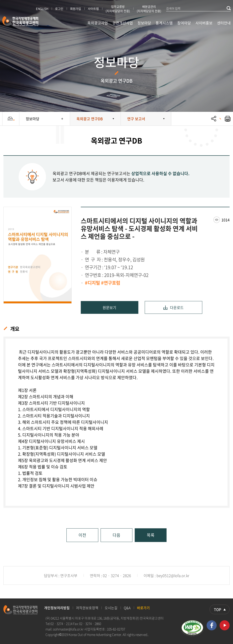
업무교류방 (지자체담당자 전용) (118, 9)
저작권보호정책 (87, 608)
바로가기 (143, 608)
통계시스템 (164, 23)
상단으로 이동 (220, 609)
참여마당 (184, 23)
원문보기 (109, 307)
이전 (82, 535)
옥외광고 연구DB (90, 119)
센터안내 (224, 23)
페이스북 (212, 625)
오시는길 (111, 608)
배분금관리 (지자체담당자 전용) (149, 9)
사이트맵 (93, 9)
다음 (116, 535)
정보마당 (144, 23)
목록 (151, 535)
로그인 (59, 9)
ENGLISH (42, 9)
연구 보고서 (136, 119)
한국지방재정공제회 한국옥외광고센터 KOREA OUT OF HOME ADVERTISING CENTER (20, 21)
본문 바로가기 (0, 0)
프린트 (225, 119)
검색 (229, 8)
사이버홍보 (204, 23)
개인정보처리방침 (57, 608)
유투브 (225, 625)
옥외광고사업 (98, 23)
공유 (214, 119)
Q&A (127, 608)
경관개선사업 (123, 23)
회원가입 (76, 9)
